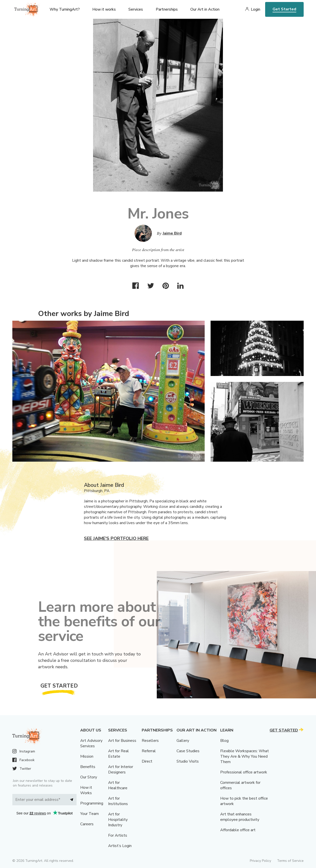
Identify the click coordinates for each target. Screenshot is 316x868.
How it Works (86, 790)
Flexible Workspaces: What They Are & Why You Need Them (245, 756)
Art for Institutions (118, 801)
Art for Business (122, 741)
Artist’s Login (120, 846)
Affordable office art (238, 830)
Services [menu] (136, 9)
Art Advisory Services (91, 743)
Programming (92, 803)
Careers (87, 824)
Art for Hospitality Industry (118, 820)
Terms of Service (290, 861)
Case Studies (188, 751)
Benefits (88, 767)
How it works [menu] (104, 9)
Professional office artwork (244, 772)
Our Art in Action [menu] (205, 9)
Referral (149, 751)
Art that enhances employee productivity (240, 817)
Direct (147, 761)
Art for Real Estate (118, 754)
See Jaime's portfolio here (116, 538)
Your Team (89, 814)
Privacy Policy (260, 861)
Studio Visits (188, 761)
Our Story (89, 777)
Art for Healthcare (118, 785)
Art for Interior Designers (121, 769)
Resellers (150, 741)
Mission (87, 756)
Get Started (284, 9)
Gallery (183, 741)
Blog (224, 741)
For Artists (118, 835)
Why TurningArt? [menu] (65, 9)
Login (256, 9)
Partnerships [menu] (167, 9)
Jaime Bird (172, 233)
